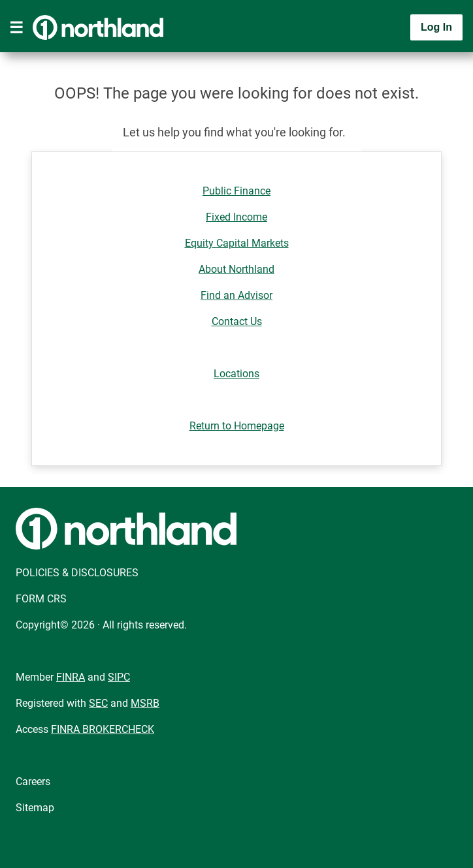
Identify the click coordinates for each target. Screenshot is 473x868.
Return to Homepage (237, 426)
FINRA (71, 677)
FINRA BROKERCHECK (103, 729)
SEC (98, 703)
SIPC (119, 677)
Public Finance (236, 191)
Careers (33, 782)
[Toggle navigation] (16, 27)
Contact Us (237, 321)
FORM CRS (41, 599)
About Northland (236, 269)
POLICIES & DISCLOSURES (77, 573)
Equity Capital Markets (237, 243)
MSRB (145, 703)
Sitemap (35, 808)
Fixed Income (236, 217)
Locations (236, 374)
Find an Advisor (236, 295)
